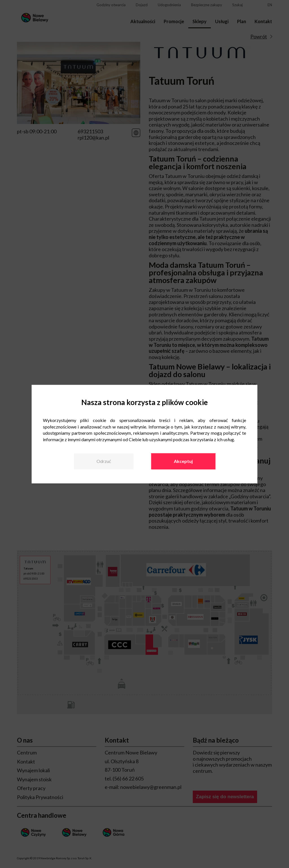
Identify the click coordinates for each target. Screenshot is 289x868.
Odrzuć (104, 461)
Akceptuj (183, 461)
